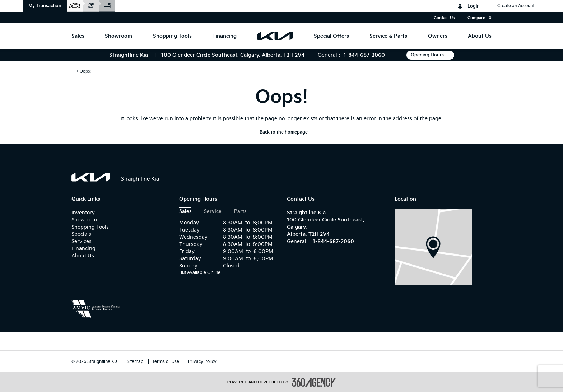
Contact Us (444, 18)
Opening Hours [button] (430, 55)
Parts (240, 212)
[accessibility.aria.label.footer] (314, 382)
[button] (45, 6)
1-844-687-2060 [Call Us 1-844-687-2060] (364, 55)
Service (213, 212)
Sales (185, 212)
